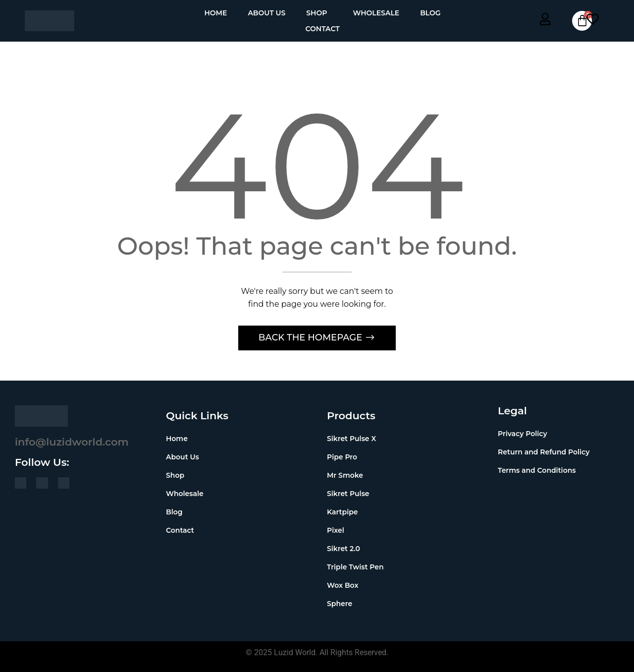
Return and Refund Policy (544, 452)
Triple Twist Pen (355, 567)
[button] (319, 13)
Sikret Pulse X (351, 439)
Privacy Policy (523, 434)
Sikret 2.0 (343, 549)
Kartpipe (343, 512)
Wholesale (376, 13)
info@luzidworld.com (72, 442)
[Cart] (582, 21)
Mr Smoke (345, 475)
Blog (430, 13)
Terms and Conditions (537, 470)
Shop (317, 13)
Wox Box (343, 585)
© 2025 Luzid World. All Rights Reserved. (317, 652)
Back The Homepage (312, 337)
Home (215, 13)
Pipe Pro (342, 457)
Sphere (340, 604)
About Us (266, 13)
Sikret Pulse (348, 494)
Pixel (336, 530)
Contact (322, 29)
